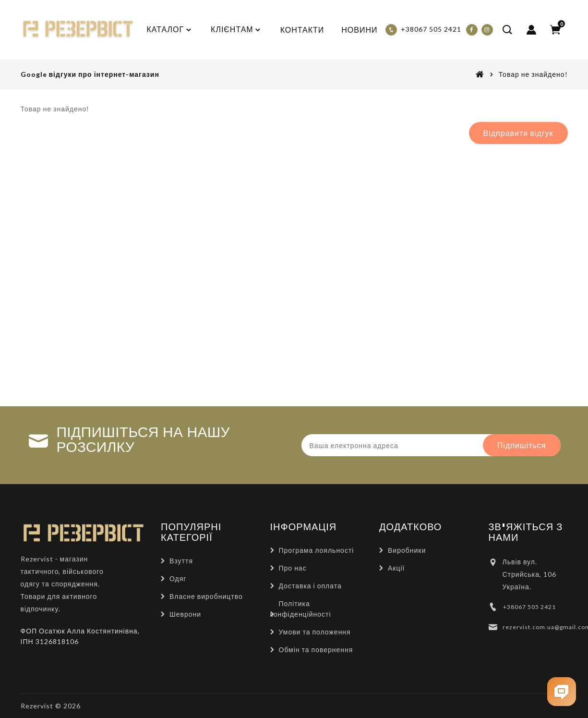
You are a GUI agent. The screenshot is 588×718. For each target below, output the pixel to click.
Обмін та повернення (316, 650)
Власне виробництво (206, 596)
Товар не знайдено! (533, 74)
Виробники (407, 550)
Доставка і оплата (310, 586)
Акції (396, 568)
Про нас (293, 568)
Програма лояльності (317, 550)
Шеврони (185, 614)
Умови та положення (315, 632)
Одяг (178, 578)
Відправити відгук (518, 133)
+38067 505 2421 (529, 607)
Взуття (181, 561)
